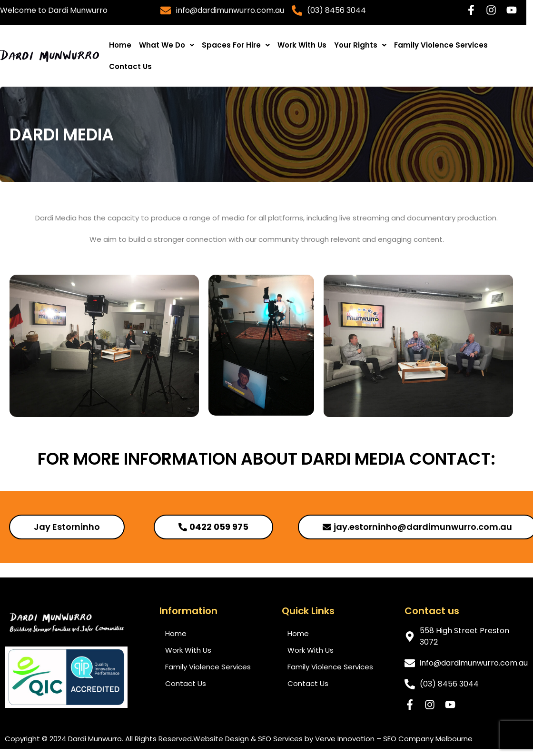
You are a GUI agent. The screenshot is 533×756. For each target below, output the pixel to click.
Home (120, 45)
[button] (167, 45)
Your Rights (360, 45)
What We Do (167, 45)
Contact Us (130, 66)
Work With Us (302, 45)
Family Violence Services (441, 45)
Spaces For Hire (236, 45)
